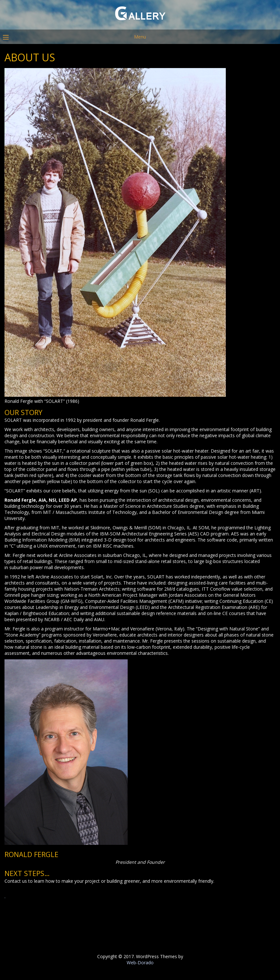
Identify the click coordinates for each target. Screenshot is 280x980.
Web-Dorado (140, 963)
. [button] (5, 896)
